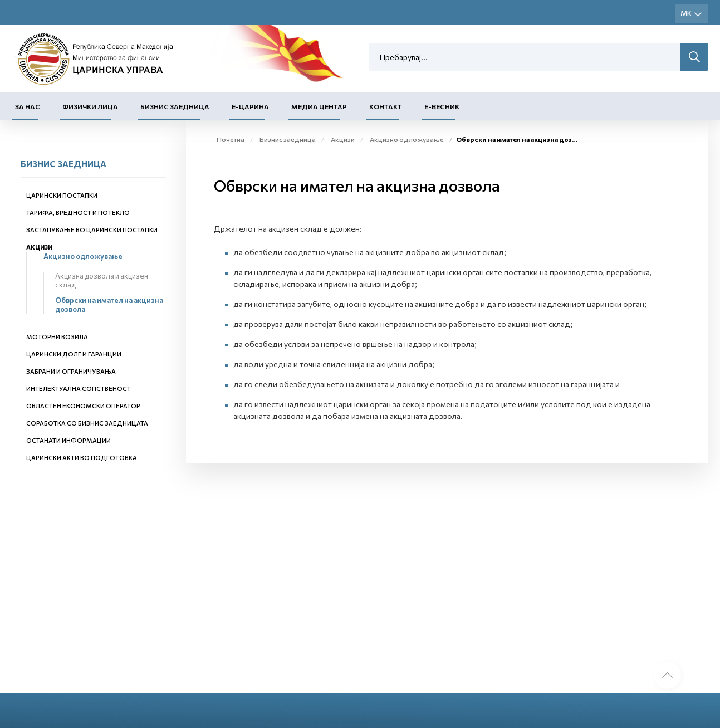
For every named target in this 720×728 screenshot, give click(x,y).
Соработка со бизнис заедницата (87, 423)
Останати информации (68, 440)
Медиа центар (319, 106)
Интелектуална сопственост (79, 389)
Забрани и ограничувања (71, 371)
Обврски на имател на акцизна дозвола (109, 305)
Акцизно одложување (83, 256)
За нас (28, 106)
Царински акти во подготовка (82, 458)
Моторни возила (57, 337)
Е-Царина (250, 106)
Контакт (386, 106)
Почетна (231, 139)
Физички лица (90, 106)
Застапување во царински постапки (92, 230)
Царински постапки (62, 195)
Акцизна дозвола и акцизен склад (102, 280)
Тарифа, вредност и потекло (78, 212)
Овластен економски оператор (83, 406)
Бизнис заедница (175, 106)
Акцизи (39, 247)
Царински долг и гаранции (74, 354)
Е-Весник (442, 106)
